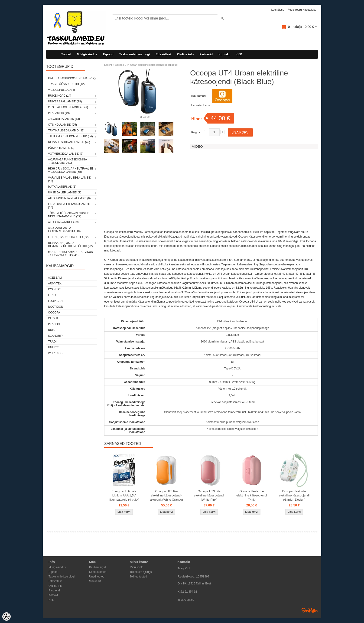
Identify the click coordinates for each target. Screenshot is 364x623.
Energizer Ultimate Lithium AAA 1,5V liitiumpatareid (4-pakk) (124, 495)
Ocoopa (54, 313)
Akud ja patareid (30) (64, 222)
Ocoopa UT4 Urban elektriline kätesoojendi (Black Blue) (146, 65)
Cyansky (55, 289)
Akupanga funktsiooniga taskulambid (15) (67, 161)
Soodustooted (98, 572)
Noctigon (56, 307)
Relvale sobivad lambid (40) (69, 142)
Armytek (55, 284)
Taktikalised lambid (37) (66, 130)
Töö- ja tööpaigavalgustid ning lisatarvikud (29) (69, 215)
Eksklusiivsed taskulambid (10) (69, 206)
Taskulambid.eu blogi (135, 54)
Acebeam (55, 278)
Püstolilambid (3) (61, 148)
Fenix (52, 295)
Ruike (52, 330)
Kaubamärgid (97, 567)
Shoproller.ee (310, 610)
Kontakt (224, 54)
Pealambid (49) (59, 113)
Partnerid (206, 54)
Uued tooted (97, 577)
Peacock (55, 324)
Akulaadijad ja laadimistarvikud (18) (64, 230)
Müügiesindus (87, 54)
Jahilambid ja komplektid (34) (70, 136)
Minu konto (137, 567)
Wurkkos (55, 353)
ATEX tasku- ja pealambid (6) (69, 198)
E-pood (108, 54)
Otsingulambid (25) (62, 125)
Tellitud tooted (138, 577)
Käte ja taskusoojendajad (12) (72, 78)
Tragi (52, 342)
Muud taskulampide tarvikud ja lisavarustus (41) (71, 254)
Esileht (108, 65)
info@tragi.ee (186, 600)
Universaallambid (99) (65, 101)
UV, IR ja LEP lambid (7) (65, 192)
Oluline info (185, 54)
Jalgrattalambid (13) (64, 119)
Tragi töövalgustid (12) (66, 84)
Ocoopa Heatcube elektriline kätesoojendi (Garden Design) (294, 495)
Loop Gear (56, 301)
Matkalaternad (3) (62, 187)
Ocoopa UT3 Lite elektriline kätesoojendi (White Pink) (209, 495)
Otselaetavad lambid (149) (68, 107)
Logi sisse (278, 10)
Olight (53, 318)
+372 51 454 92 (187, 592)
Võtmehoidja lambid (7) (66, 154)
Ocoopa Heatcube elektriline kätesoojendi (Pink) (252, 495)
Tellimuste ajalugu (141, 572)
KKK (239, 54)
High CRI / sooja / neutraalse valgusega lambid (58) (71, 170)
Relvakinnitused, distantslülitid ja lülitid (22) (70, 245)
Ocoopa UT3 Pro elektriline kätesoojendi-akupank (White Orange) (167, 495)
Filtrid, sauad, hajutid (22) (68, 237)
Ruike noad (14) (60, 96)
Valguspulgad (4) (61, 90)
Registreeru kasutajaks (302, 10)
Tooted (66, 54)
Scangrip (55, 336)
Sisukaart (95, 581)
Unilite (53, 347)
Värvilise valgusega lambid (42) (70, 179)
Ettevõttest (163, 54)
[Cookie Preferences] (6, 616)
